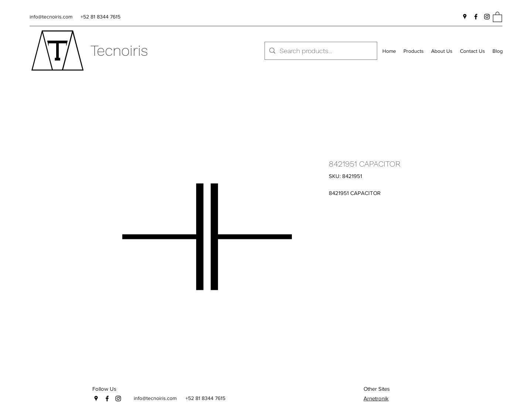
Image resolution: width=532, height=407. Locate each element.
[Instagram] (487, 17)
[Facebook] (476, 17)
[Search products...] (320, 51)
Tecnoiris (119, 51)
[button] (497, 17)
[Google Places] (465, 17)
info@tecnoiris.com (51, 17)
